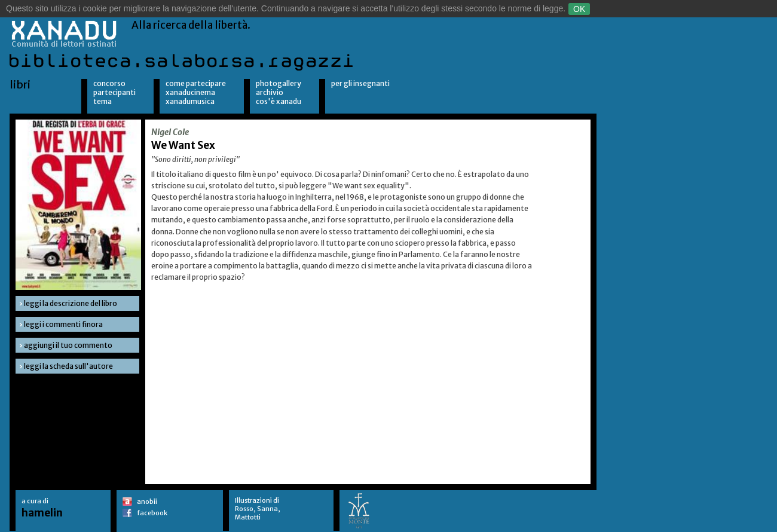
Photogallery (279, 83)
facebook (152, 513)
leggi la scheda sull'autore (68, 366)
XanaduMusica (190, 101)
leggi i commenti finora (63, 324)
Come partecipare (196, 83)
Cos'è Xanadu (279, 101)
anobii (147, 502)
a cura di (42, 508)
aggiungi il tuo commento (68, 345)
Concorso (109, 83)
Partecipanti (114, 92)
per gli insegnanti (360, 83)
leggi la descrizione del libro (71, 303)
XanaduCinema (190, 92)
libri (20, 85)
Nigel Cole (170, 132)
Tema (103, 101)
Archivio (270, 92)
